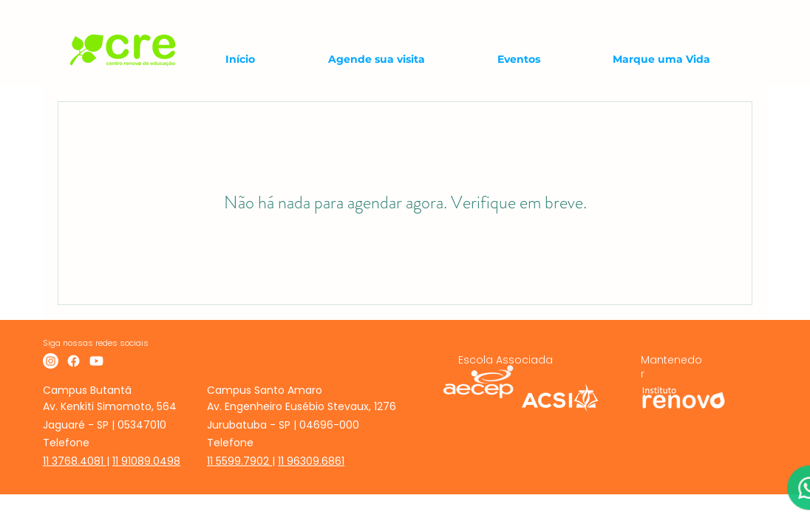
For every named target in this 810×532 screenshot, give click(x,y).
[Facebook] (74, 361)
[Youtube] (96, 361)
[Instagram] (51, 361)
